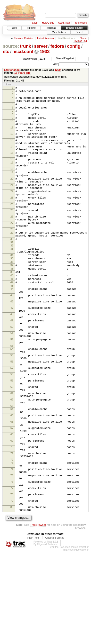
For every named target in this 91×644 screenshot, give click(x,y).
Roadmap (51, 28)
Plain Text (33, 630)
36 (12, 300)
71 (12, 533)
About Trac (64, 23)
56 (12, 421)
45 (12, 340)
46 (12, 347)
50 (12, 379)
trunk (25, 46)
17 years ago (22, 73)
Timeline (31, 28)
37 (12, 304)
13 (12, 152)
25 (12, 238)
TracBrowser (38, 617)
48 (12, 363)
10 (12, 128)
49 (12, 371)
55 (12, 413)
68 (12, 509)
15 (12, 167)
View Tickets (59, 32)
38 (12, 308)
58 (12, 436)
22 (12, 215)
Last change (12, 70)
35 (12, 296)
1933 (45, 51)
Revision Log (80, 41)
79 (12, 590)
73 (12, 544)
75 (12, 559)
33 (12, 284)
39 (12, 312)
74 (12, 552)
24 (12, 230)
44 (12, 332)
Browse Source (74, 28)
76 (12, 567)
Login (35, 23)
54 (12, 405)
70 (12, 525)
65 (12, 486)
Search (79, 32)
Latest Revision (45, 38)
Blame (83, 38)
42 (12, 325)
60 (12, 452)
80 (12, 598)
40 (12, 316)
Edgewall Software (47, 637)
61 (12, 460)
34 (12, 291)
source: (11, 46)
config (74, 46)
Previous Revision (24, 38)
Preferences (80, 23)
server (41, 46)
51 (12, 386)
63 (12, 475)
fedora (57, 46)
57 (12, 428)
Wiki (14, 28)
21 (12, 207)
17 (12, 179)
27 (12, 254)
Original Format (54, 630)
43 (12, 329)
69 (12, 517)
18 (12, 187)
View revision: (30, 59)
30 (12, 273)
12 (12, 144)
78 (12, 583)
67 (12, 502)
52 (12, 394)
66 (12, 494)
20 (12, 199)
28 (12, 261)
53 (12, 402)
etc (6, 51)
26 (12, 246)
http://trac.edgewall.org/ (76, 642)
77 (12, 575)
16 (12, 175)
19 (12, 191)
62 (12, 467)
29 (12, 265)
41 (12, 320)
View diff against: (72, 59)
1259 (58, 70)
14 (12, 160)
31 (12, 277)
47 (12, 355)
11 (12, 136)
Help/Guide (48, 23)
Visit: (55, 64)
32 (12, 281)
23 (12, 222)
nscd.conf (23, 51)
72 (12, 541)
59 (12, 444)
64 (12, 478)
